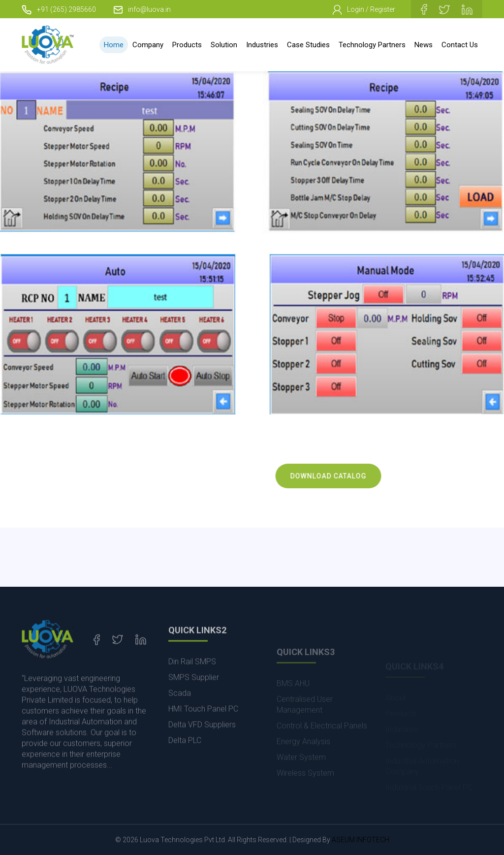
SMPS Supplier (194, 696)
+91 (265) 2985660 (59, 9)
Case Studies (308, 45)
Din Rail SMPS (192, 681)
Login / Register (364, 10)
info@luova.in (142, 9)
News (424, 45)
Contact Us (460, 45)
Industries (262, 45)
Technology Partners (372, 45)
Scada (180, 712)
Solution (224, 45)
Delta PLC (185, 759)
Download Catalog (340, 476)
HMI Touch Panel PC (203, 728)
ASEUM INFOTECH (361, 840)
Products (187, 45)
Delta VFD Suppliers (202, 744)
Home (114, 45)
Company (148, 45)
